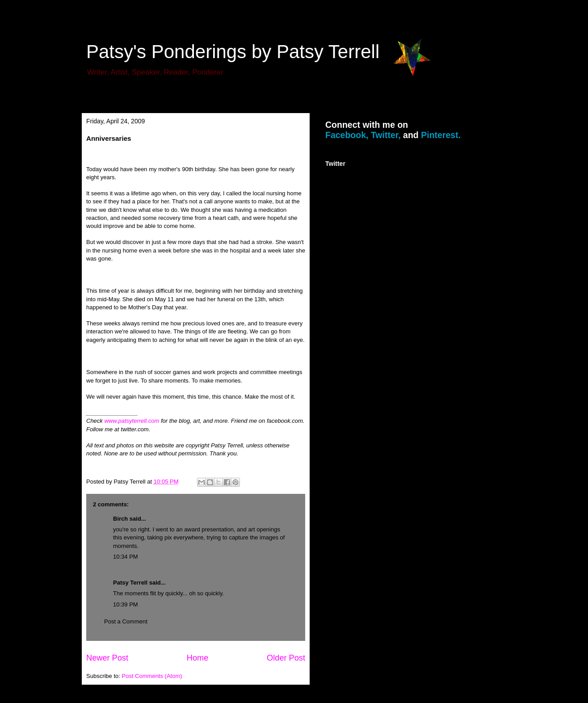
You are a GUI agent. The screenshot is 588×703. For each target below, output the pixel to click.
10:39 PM (126, 604)
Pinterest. (441, 135)
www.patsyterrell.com (132, 421)
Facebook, (347, 135)
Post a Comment (126, 621)
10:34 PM (126, 557)
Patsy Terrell (130, 583)
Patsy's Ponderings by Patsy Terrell (233, 52)
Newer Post (107, 658)
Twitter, (386, 135)
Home (198, 658)
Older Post (286, 658)
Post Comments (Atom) (152, 676)
